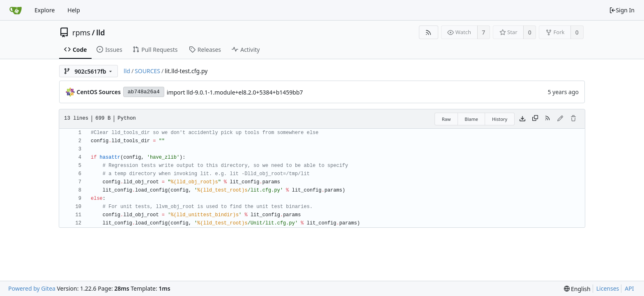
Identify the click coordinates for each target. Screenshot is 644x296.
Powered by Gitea (32, 288)
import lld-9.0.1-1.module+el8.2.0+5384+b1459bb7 (235, 92)
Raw (446, 119)
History (500, 119)
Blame (471, 119)
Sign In (622, 10)
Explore (45, 10)
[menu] (577, 289)
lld (100, 32)
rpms (81, 32)
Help (74, 10)
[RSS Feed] (429, 32)
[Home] (16, 10)
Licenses (608, 288)
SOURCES (147, 71)
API (629, 288)
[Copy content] (535, 119)
